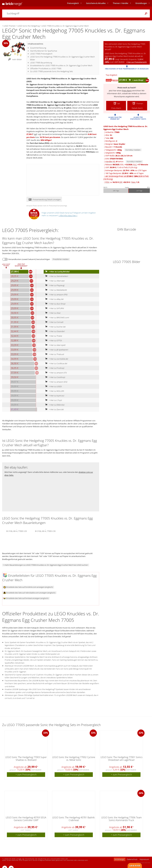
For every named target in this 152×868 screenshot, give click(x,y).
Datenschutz (132, 859)
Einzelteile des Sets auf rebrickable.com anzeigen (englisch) (29, 593)
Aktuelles (96, 3)
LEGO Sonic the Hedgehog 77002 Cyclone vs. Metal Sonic (74, 759)
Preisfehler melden (61, 259)
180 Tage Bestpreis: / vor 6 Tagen (124, 173)
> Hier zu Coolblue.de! (56, 363)
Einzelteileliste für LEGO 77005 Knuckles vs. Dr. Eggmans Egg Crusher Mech (61, 65)
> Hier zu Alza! (52, 313)
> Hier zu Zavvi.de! (54, 409)
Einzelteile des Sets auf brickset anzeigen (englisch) (26, 598)
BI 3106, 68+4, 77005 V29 (17, 531)
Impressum (144, 859)
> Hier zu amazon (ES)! (56, 382)
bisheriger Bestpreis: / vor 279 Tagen (126, 170)
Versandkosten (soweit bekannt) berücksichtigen (29, 259)
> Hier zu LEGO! (53, 386)
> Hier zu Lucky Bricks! (57, 272)
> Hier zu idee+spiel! (55, 345)
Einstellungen (141, 3)
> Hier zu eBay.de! (54, 299)
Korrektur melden (133, 150)
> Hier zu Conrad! (54, 322)
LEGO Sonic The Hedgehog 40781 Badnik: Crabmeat (74, 819)
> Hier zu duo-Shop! (55, 304)
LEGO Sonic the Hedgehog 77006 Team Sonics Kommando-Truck (121, 819)
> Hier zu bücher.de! (55, 327)
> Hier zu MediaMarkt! (55, 290)
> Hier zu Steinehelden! (56, 276)
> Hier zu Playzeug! (54, 285)
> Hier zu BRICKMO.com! (57, 318)
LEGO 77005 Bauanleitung (41, 63)
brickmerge (120, 859)
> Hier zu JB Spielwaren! (56, 350)
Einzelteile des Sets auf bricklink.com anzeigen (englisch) (28, 587)
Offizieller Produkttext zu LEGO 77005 (46, 68)
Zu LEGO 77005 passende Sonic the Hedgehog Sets (52, 71)
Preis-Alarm (127, 91)
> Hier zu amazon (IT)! (55, 373)
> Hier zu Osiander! (54, 331)
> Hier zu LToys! (53, 400)
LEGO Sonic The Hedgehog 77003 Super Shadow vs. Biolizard (26, 759)
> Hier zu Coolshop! (55, 377)
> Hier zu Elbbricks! (54, 405)
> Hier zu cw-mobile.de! (56, 359)
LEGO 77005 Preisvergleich (41, 54)
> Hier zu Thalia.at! (54, 354)
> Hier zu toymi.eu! (54, 396)
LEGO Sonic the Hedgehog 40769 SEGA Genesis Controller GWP (26, 819)
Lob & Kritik (135, 866)
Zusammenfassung (38, 48)
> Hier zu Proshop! (54, 368)
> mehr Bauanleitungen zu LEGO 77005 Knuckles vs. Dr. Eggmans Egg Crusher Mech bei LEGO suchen (46, 565)
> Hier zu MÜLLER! (54, 391)
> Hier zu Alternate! (54, 281)
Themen (121, 3)
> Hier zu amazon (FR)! (56, 295)
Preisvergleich (73, 3)
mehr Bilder (14, 60)
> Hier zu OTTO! (53, 340)
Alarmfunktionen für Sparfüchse (44, 51)
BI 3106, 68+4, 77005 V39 (45, 531)
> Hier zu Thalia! (53, 336)
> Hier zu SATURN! (54, 308)
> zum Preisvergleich (26, 775)
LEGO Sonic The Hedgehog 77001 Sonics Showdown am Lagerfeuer (121, 759)
